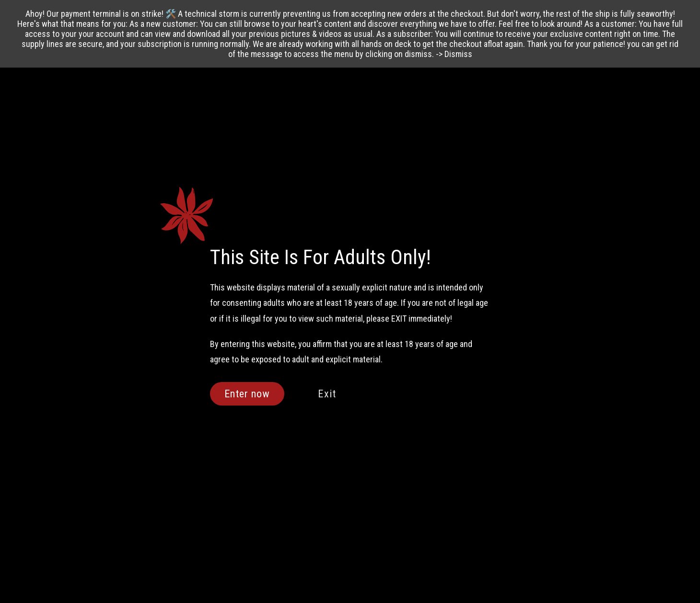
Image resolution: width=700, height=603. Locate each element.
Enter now (247, 394)
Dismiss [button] (458, 54)
